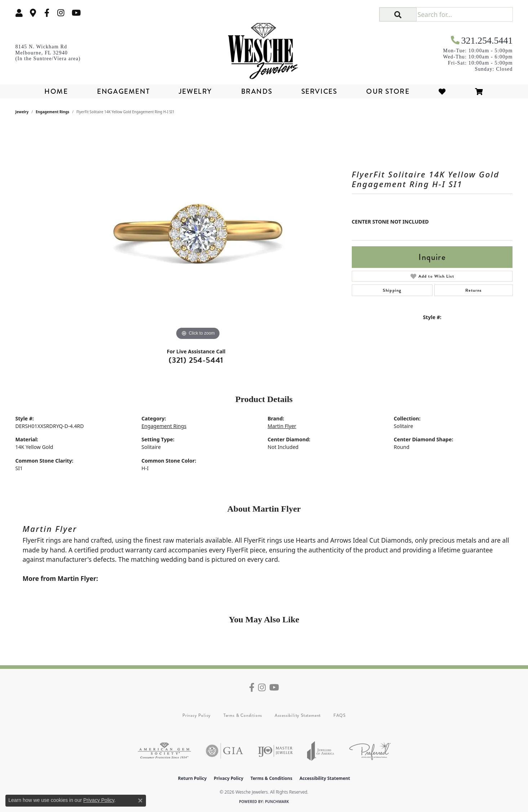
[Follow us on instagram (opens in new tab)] (61, 13)
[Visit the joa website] (321, 751)
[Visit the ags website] (164, 751)
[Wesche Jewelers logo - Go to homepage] (264, 48)
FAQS (340, 715)
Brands (257, 91)
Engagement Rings (52, 112)
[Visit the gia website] (225, 751)
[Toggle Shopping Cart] (479, 91)
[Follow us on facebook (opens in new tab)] (47, 13)
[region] (198, 234)
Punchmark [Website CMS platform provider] (277, 802)
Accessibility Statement (298, 715)
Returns (473, 290)
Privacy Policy (197, 715)
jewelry (22, 112)
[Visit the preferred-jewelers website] (370, 751)
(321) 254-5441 (196, 360)
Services (319, 91)
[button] (19, 13)
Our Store (388, 91)
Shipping (392, 290)
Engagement (123, 91)
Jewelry (195, 91)
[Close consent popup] (140, 800)
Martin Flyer (282, 426)
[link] (33, 13)
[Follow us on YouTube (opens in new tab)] (76, 13)
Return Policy (192, 778)
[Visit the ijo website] (275, 751)
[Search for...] (464, 14)
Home (56, 91)
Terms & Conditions (243, 715)
